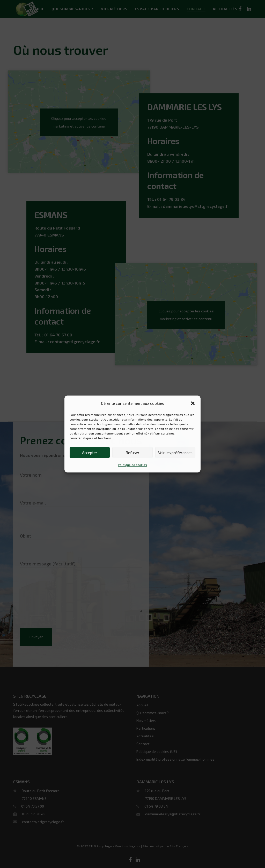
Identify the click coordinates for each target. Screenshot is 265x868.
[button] (193, 403)
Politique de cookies (133, 465)
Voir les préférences (175, 453)
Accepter (90, 453)
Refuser (132, 453)
